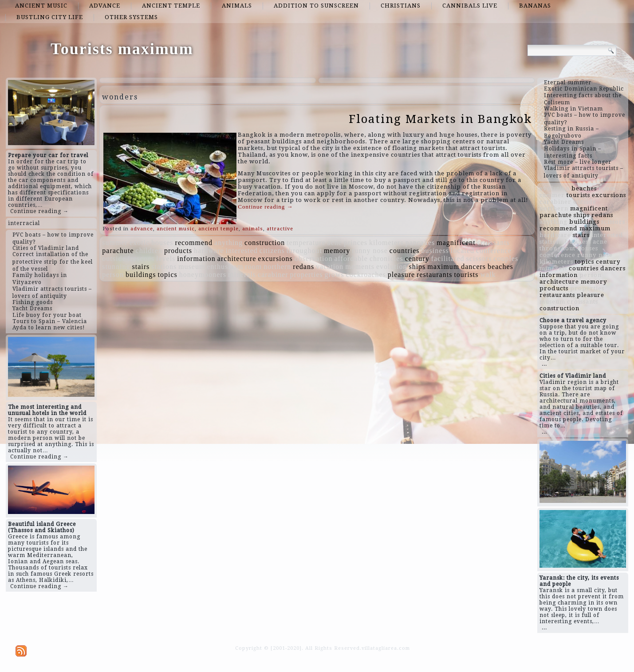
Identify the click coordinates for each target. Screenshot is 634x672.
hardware (209, 251)
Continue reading (265, 207)
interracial (24, 223)
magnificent (456, 243)
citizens (272, 251)
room (253, 267)
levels (166, 259)
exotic (140, 243)
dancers (473, 267)
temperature (306, 243)
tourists (466, 275)
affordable (351, 259)
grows (335, 275)
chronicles (386, 259)
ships (417, 267)
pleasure (401, 275)
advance (105, 6)
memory (337, 251)
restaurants (434, 275)
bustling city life (50, 17)
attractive (280, 229)
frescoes (141, 259)
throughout (304, 251)
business (435, 251)
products (178, 251)
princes (356, 243)
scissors (479, 259)
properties (307, 275)
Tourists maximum (122, 49)
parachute (118, 251)
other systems (131, 17)
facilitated (448, 259)
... (544, 364)
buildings (141, 275)
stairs (141, 267)
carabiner (273, 275)
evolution (392, 267)
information (196, 259)
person (113, 275)
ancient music (41, 6)
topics (168, 275)
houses (162, 243)
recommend (194, 243)
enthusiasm (225, 267)
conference (494, 251)
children (149, 251)
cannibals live (470, 6)
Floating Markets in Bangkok (440, 119)
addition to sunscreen (316, 6)
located (463, 251)
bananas (535, 6)
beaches (500, 267)
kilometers (386, 243)
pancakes (420, 243)
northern (277, 267)
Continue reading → (39, 211)
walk (488, 275)
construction (265, 243)
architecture (237, 259)
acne (335, 243)
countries (405, 251)
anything (228, 243)
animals (237, 6)
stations (164, 267)
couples (506, 259)
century (417, 259)
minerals (242, 275)
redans (303, 267)
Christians (401, 6)
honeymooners (203, 275)
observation (314, 259)
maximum (443, 267)
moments (360, 267)
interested (242, 251)
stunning (116, 267)
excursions (275, 259)
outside (114, 259)
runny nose (370, 251)
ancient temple (171, 6)
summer (115, 243)
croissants (494, 243)
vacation (330, 267)
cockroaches (366, 275)
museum (192, 267)
